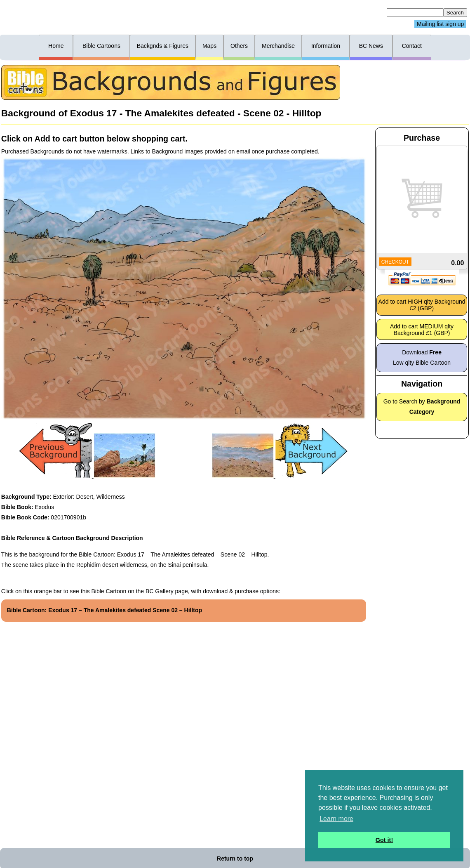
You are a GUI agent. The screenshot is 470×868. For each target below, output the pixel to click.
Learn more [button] (336, 819)
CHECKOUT (395, 262)
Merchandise (278, 46)
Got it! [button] (384, 840)
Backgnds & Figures (163, 46)
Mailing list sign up (440, 24)
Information (326, 46)
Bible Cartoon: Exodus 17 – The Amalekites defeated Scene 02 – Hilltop (105, 610)
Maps (209, 46)
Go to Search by (422, 407)
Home (56, 46)
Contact (412, 46)
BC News (371, 46)
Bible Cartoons (101, 46)
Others (239, 46)
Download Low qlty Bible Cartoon (422, 357)
